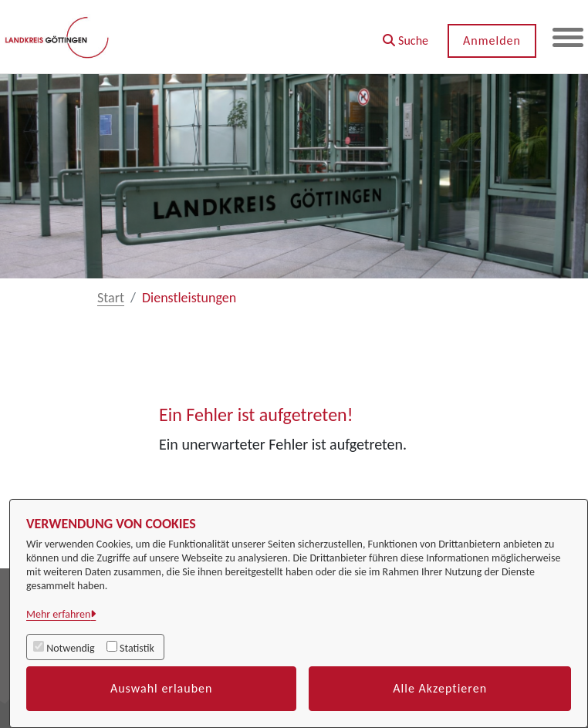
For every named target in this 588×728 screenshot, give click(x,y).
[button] (406, 35)
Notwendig (70, 648)
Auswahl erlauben (162, 688)
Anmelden (492, 40)
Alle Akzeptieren (440, 688)
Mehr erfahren (58, 614)
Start (111, 298)
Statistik (137, 648)
